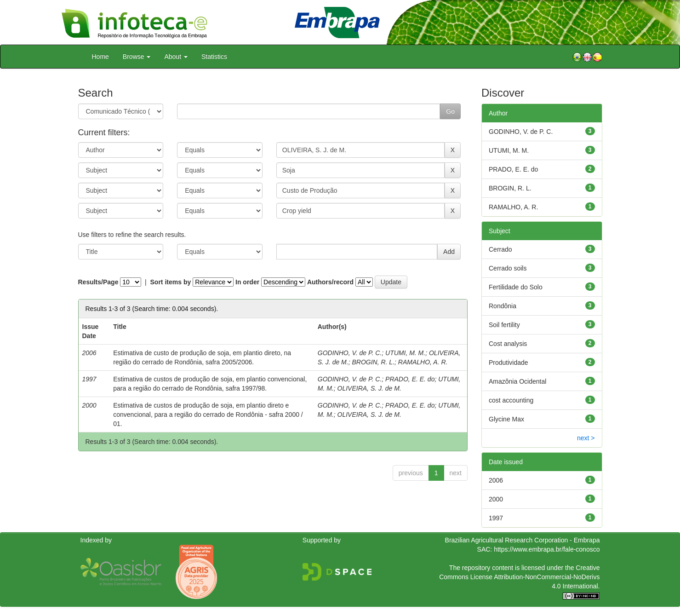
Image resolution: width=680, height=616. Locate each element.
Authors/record (330, 282)
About (176, 57)
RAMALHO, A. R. (423, 362)
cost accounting (511, 400)
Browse (137, 57)
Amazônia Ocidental (517, 381)
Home (100, 57)
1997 (496, 518)
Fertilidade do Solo (516, 287)
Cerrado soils (508, 268)
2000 (496, 499)
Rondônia (503, 306)
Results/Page (98, 282)
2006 (496, 480)
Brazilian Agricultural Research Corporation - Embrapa (523, 540)
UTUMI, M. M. (405, 353)
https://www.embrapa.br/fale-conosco (547, 549)
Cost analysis (508, 344)
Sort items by (171, 282)
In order (247, 282)
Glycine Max (506, 419)
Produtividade (509, 363)
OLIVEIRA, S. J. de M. (369, 388)
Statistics (214, 57)
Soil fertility (504, 325)
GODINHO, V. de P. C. (350, 353)
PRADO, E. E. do (410, 379)
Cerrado (500, 249)
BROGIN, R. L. (373, 362)
